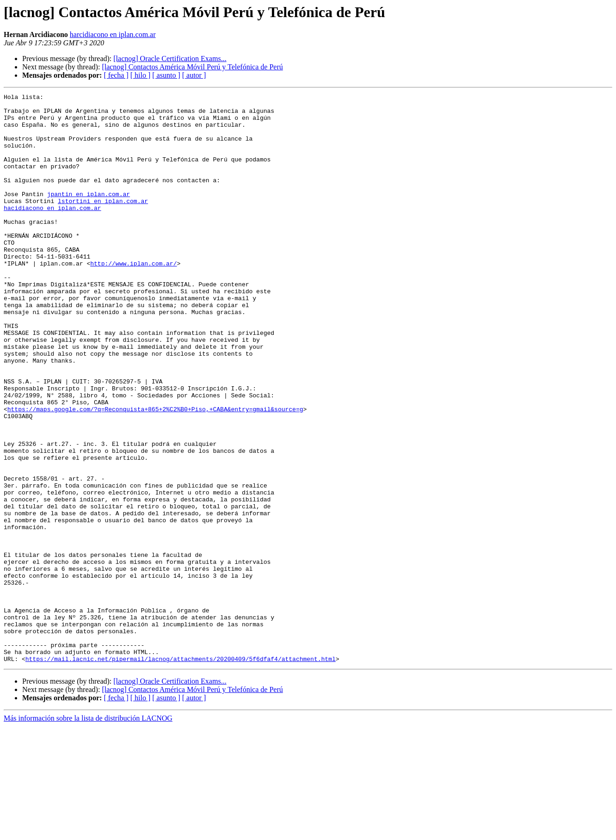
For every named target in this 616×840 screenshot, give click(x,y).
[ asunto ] (166, 75)
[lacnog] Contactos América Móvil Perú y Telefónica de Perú (192, 67)
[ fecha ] (116, 75)
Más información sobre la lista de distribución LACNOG (88, 832)
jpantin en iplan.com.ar (89, 215)
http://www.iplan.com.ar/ (133, 298)
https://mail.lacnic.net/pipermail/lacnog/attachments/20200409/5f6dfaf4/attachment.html (181, 772)
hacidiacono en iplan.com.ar (52, 231)
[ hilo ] (141, 75)
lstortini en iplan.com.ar (103, 223)
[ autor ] (194, 75)
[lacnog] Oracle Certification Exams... (170, 59)
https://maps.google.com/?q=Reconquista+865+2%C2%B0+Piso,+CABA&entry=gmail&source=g (155, 473)
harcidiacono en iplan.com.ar (113, 34)
